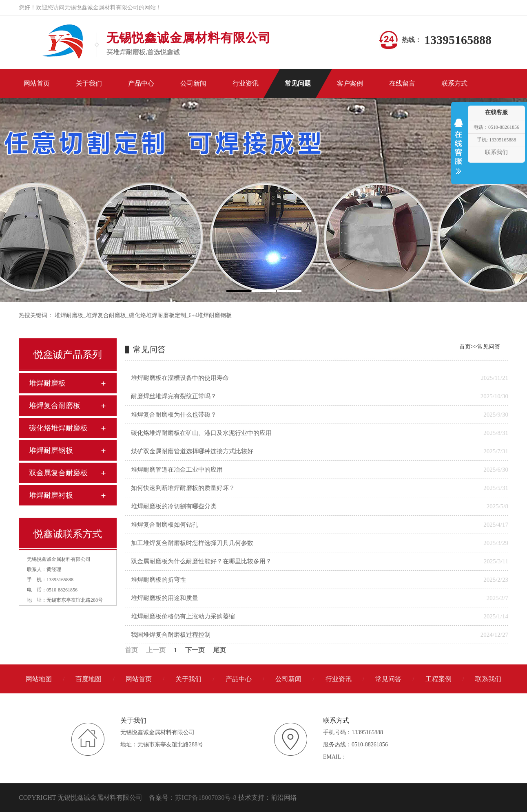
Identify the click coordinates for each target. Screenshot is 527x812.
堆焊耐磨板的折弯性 (158, 580)
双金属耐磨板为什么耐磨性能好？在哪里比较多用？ (201, 561)
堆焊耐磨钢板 (51, 450)
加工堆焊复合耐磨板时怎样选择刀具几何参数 (192, 543)
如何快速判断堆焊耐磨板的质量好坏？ (183, 488)
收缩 (458, 152)
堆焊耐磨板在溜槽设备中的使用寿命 (180, 378)
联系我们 (488, 679)
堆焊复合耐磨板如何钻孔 (165, 525)
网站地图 (39, 679)
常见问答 (489, 347)
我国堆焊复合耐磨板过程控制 (171, 635)
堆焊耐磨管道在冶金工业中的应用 (177, 470)
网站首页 (139, 679)
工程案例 (438, 679)
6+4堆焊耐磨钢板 (210, 315)
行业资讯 (339, 679)
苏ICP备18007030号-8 (206, 798)
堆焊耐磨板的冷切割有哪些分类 (174, 506)
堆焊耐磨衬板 (51, 495)
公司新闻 (288, 679)
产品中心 (239, 679)
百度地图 (89, 679)
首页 (465, 347)
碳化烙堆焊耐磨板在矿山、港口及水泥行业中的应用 (201, 433)
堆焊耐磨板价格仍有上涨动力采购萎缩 (183, 616)
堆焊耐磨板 (69, 315)
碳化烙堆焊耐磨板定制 (157, 315)
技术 (245, 798)
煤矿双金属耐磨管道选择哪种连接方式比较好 (192, 451)
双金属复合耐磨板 (58, 473)
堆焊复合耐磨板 (106, 315)
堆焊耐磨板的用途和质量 (165, 598)
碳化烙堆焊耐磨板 (58, 428)
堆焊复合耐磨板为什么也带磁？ (174, 415)
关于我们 (188, 679)
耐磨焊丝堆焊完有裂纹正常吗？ (174, 396)
